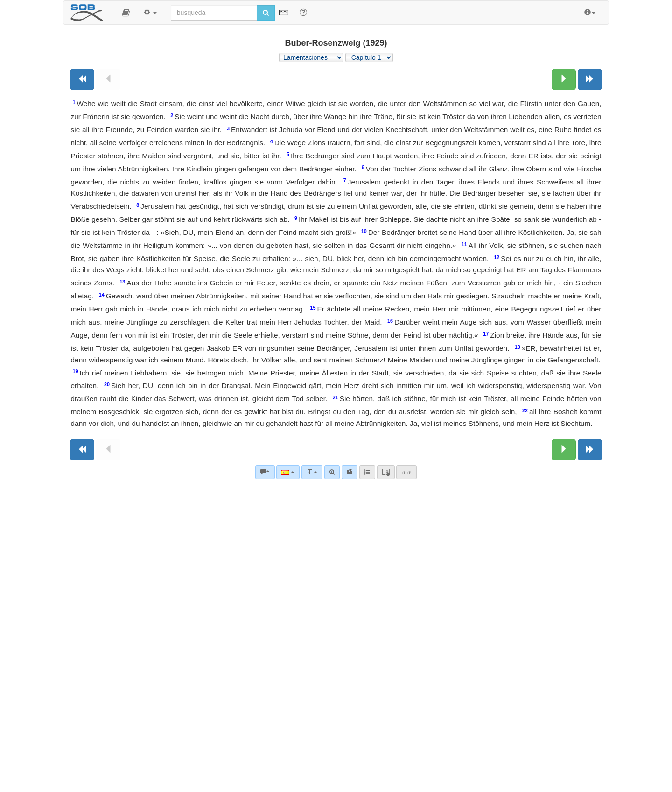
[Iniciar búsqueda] (266, 13)
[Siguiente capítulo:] (564, 79)
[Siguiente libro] (590, 79)
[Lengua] (288, 472)
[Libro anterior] (82, 79)
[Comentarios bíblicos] (265, 472)
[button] (126, 13)
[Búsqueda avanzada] (332, 472)
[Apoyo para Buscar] (303, 12)
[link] (350, 472)
